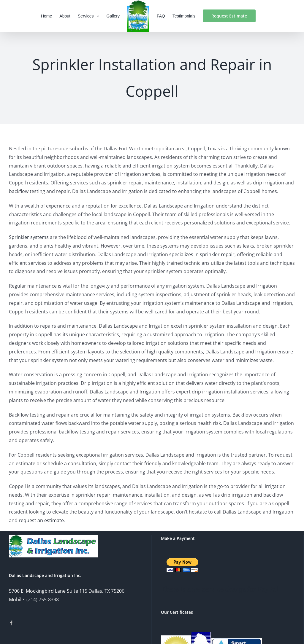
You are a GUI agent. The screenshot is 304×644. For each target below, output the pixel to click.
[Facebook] (11, 623)
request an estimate (41, 520)
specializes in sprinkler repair (202, 254)
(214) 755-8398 (43, 600)
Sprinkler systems (29, 237)
